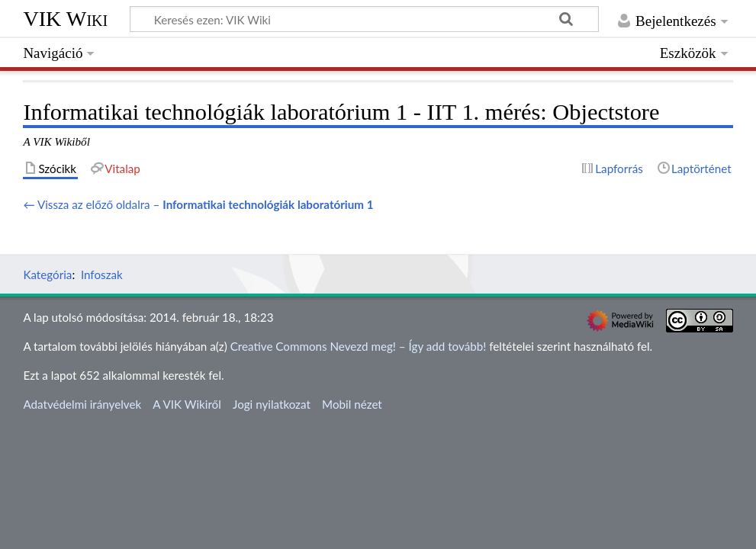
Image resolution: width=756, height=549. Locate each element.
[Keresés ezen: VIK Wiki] (364, 19)
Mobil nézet (352, 404)
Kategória (47, 274)
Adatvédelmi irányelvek (82, 404)
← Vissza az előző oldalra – (198, 204)
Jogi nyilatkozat (272, 404)
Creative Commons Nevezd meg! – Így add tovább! (359, 346)
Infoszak (102, 274)
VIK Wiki (65, 19)
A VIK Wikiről (187, 404)
